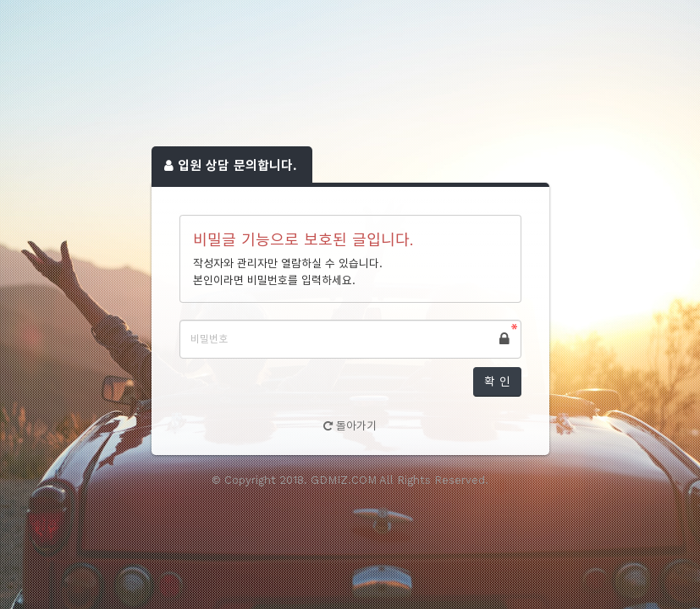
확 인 (497, 381)
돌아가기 (350, 426)
